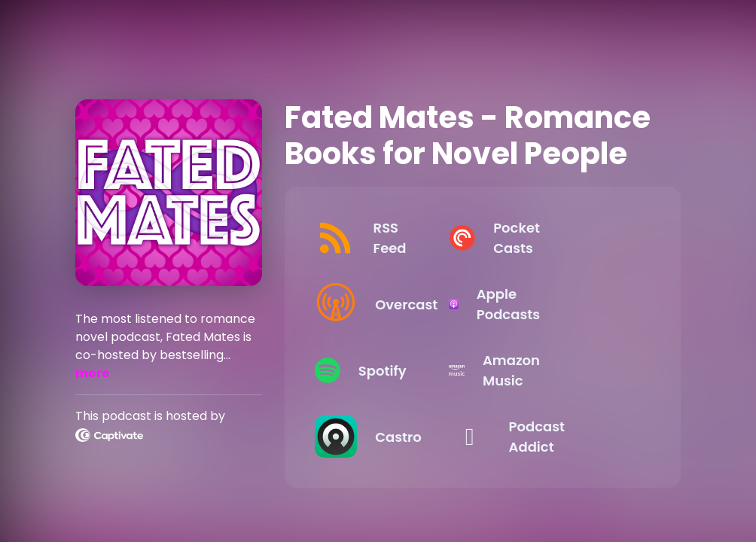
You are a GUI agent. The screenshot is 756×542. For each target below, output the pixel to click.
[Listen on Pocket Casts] (564, 238)
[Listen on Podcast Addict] (564, 437)
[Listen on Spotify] (390, 370)
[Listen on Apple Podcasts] (564, 304)
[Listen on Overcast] (390, 304)
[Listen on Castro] (390, 437)
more (92, 373)
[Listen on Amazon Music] (564, 370)
